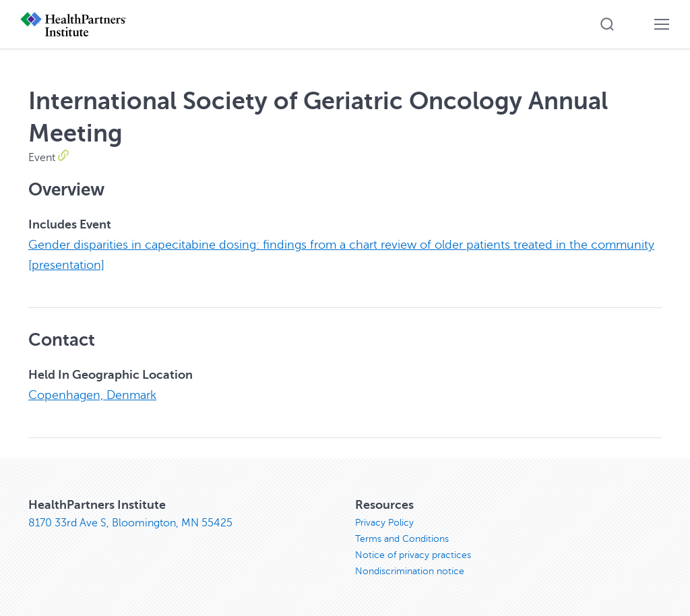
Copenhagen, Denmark (92, 395)
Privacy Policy (384, 523)
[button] (607, 24)
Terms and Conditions (402, 539)
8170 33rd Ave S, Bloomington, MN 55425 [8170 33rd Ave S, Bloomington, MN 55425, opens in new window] (130, 523)
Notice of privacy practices (413, 555)
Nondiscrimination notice (410, 571)
